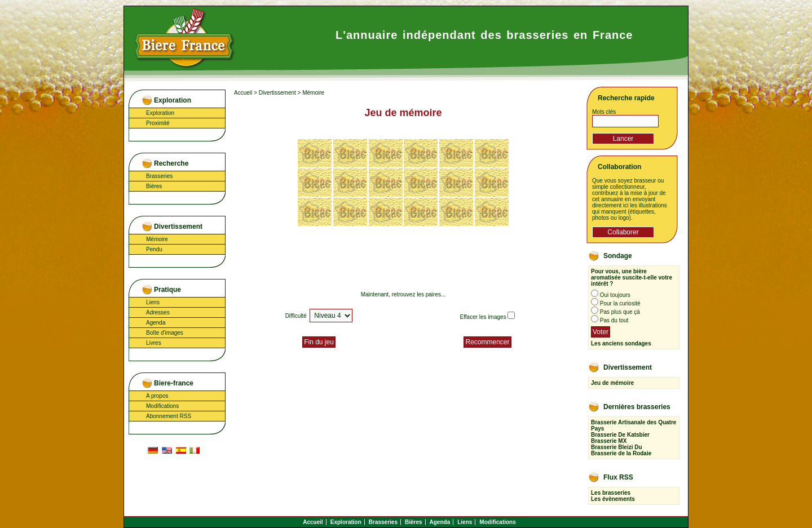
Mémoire (157, 239)
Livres (154, 343)
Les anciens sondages (621, 343)
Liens (153, 302)
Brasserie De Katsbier (620, 435)
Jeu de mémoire (612, 383)
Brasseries (159, 176)
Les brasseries (611, 493)
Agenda (156, 323)
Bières (154, 186)
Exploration (160, 113)
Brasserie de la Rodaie (621, 453)
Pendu (154, 249)
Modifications (162, 406)
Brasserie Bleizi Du (617, 447)
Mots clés (604, 112)
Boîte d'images (165, 333)
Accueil (243, 93)
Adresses (158, 312)
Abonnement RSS (169, 416)
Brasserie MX (609, 441)
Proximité (158, 123)
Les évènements (613, 499)
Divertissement (277, 93)
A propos (157, 396)
